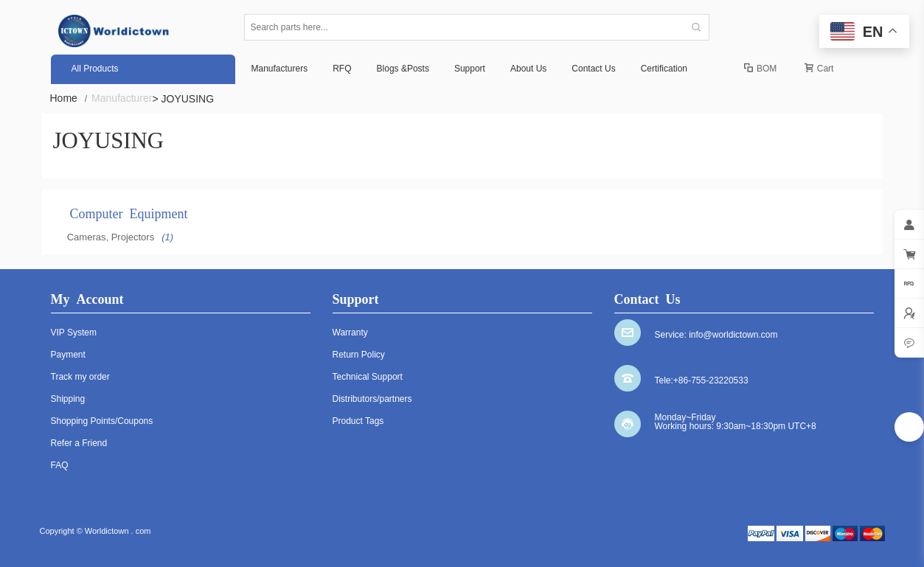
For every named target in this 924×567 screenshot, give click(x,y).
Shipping (68, 399)
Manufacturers (280, 69)
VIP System (74, 333)
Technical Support (368, 377)
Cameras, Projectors (111, 237)
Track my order (80, 377)
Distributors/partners (372, 399)
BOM (760, 69)
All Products (95, 69)
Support (470, 69)
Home (69, 99)
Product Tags (358, 421)
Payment (68, 355)
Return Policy (359, 355)
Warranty (350, 333)
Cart (819, 69)
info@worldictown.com (733, 335)
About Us (528, 69)
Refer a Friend (79, 443)
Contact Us (593, 69)
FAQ (60, 465)
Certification (664, 69)
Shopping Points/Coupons (102, 421)
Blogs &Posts (403, 69)
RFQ (342, 69)
